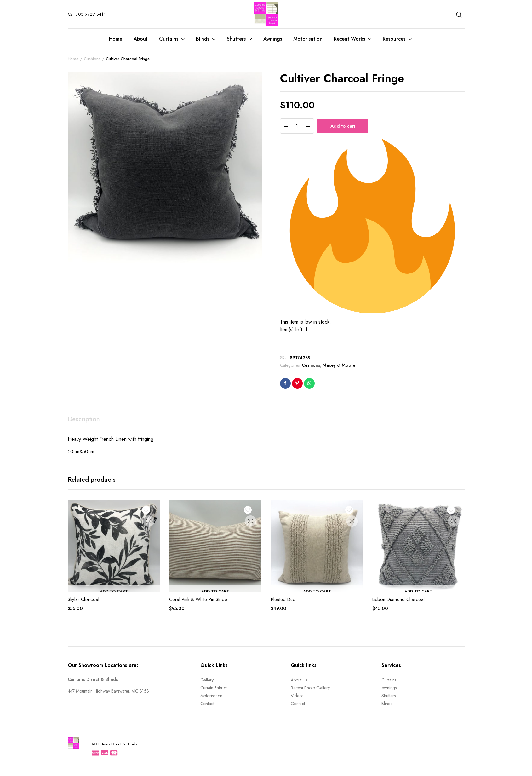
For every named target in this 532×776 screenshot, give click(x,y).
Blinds (203, 39)
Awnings (273, 39)
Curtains (169, 39)
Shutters (236, 39)
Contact (207, 704)
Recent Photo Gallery (310, 688)
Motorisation (308, 39)
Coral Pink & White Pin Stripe (198, 599)
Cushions (92, 59)
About (141, 39)
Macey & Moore (339, 365)
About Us (299, 680)
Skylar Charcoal (83, 599)
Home (116, 39)
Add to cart (343, 126)
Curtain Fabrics (214, 688)
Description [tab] (84, 419)
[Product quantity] (297, 126)
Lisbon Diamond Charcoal (398, 599)
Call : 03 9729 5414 (87, 14)
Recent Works (350, 39)
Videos (297, 696)
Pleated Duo (283, 599)
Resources (394, 39)
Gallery (207, 680)
